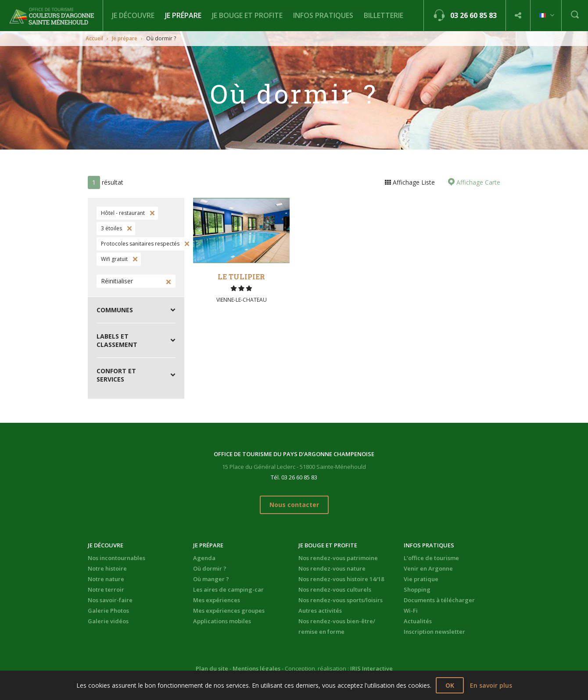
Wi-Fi (411, 611)
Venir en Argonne (428, 568)
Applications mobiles (222, 621)
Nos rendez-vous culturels (335, 589)
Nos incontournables (117, 558)
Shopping (417, 589)
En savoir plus (491, 685)
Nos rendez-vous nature (332, 568)
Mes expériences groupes (229, 611)
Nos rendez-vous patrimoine (338, 558)
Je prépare (183, 15)
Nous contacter (294, 505)
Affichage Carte (477, 182)
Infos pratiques (323, 15)
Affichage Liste (413, 182)
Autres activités (320, 611)
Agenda (204, 558)
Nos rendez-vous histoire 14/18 (341, 579)
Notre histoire (107, 568)
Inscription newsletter (434, 632)
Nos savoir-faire (110, 600)
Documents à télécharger (439, 600)
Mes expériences (217, 600)
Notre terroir (106, 589)
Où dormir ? (210, 568)
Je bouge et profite (247, 15)
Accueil (94, 38)
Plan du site (212, 668)
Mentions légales (256, 668)
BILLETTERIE (384, 15)
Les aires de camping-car (228, 589)
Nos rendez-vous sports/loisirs (341, 600)
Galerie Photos (108, 611)
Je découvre (133, 15)
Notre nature (106, 579)
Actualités (418, 621)
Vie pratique (421, 579)
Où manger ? (211, 579)
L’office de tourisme (431, 558)
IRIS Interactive (371, 668)
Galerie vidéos (108, 621)
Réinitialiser (117, 281)
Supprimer (151, 213)
